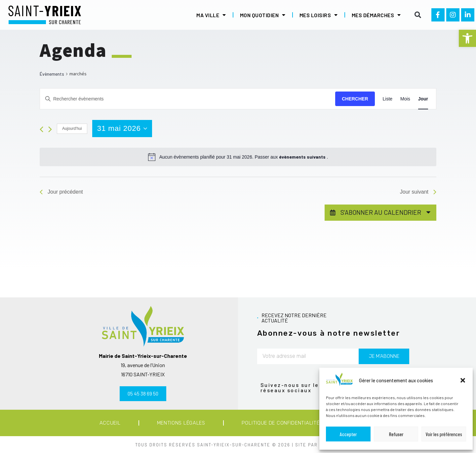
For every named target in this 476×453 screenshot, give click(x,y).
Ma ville (211, 15)
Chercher (355, 99)
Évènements (52, 74)
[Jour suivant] (50, 129)
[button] (467, 38)
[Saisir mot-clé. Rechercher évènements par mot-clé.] (188, 99)
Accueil (110, 423)
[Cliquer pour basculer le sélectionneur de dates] (122, 129)
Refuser (396, 434)
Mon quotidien (263, 15)
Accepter (348, 434)
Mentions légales (181, 423)
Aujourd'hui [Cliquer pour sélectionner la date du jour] (72, 129)
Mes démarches (376, 15)
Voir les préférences (444, 434)
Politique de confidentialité (281, 423)
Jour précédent (61, 192)
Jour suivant (418, 192)
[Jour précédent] (41, 129)
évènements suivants (303, 157)
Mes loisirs (319, 15)
